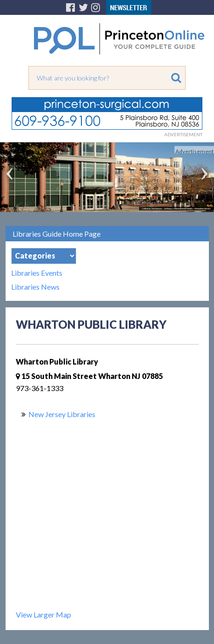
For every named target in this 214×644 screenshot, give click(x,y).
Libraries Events (37, 273)
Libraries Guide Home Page (57, 234)
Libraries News (35, 287)
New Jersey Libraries (62, 414)
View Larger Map (43, 614)
